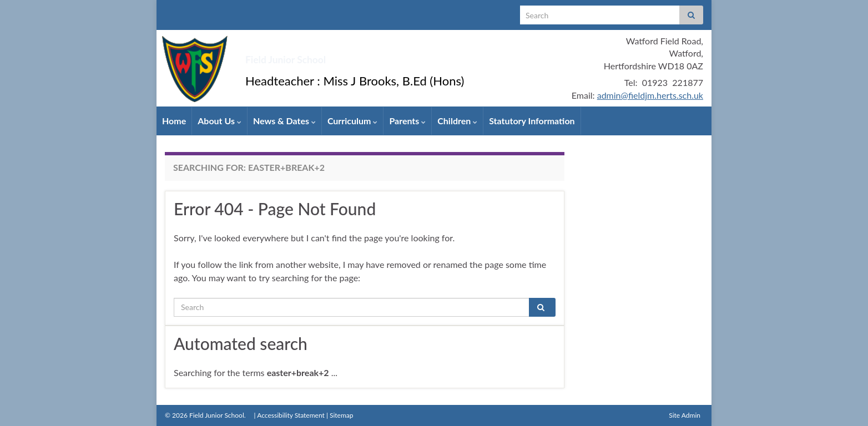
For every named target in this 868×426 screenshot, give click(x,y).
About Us (219, 121)
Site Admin (685, 415)
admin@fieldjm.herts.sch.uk (650, 95)
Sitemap (342, 415)
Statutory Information (532, 121)
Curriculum (353, 121)
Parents (407, 121)
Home (174, 121)
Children (457, 121)
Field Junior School (329, 55)
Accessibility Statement (291, 415)
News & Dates (284, 121)
